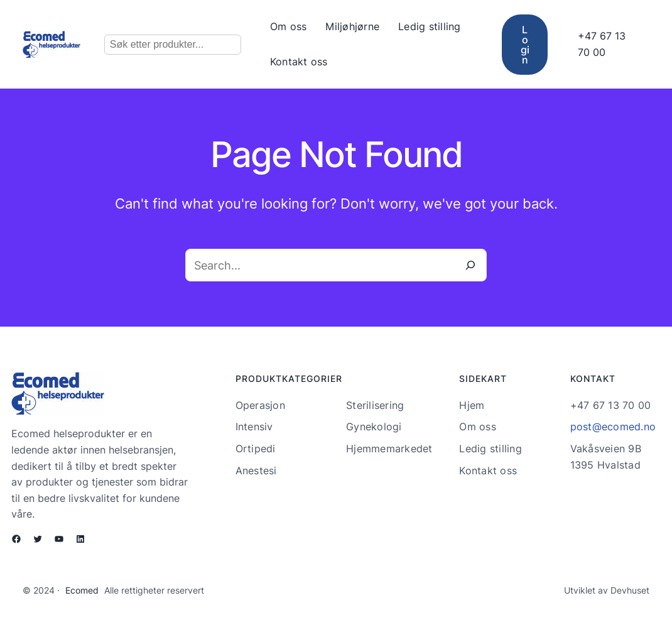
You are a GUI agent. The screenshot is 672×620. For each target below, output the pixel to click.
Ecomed (82, 590)
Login (525, 45)
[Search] (470, 265)
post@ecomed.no (613, 427)
